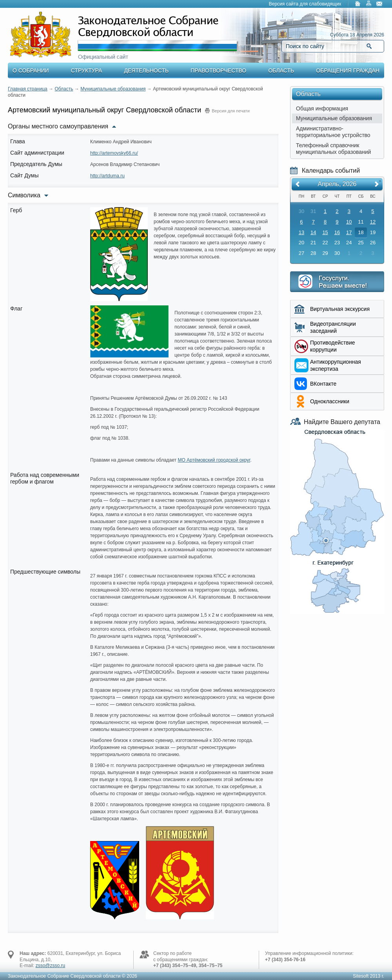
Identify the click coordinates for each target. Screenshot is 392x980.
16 (337, 232)
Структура (86, 70)
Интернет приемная (337, 282)
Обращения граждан (348, 70)
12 (373, 222)
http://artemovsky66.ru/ (114, 153)
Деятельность (147, 70)
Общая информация (322, 108)
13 (301, 232)
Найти (369, 46)
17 (349, 232)
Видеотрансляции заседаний (333, 327)
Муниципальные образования (113, 89)
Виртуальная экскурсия (340, 309)
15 (325, 232)
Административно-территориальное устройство (333, 132)
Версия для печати (231, 111)
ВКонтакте (323, 384)
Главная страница (28, 89)
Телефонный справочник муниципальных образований (333, 149)
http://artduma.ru (107, 176)
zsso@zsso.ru (51, 966)
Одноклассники (330, 401)
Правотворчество (218, 70)
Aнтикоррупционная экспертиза (336, 365)
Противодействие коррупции (333, 346)
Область (281, 70)
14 (313, 232)
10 (349, 222)
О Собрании (31, 70)
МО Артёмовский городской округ (214, 460)
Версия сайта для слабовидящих (305, 4)
